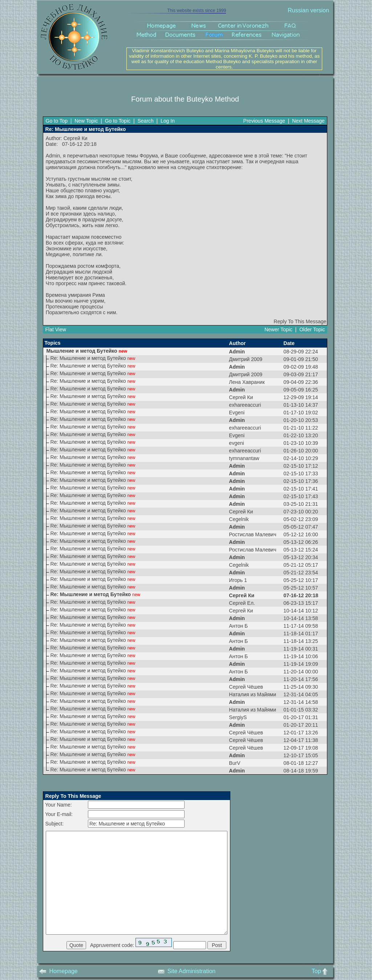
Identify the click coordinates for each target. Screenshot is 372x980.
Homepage (58, 971)
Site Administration (187, 971)
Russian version (308, 10)
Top (321, 971)
